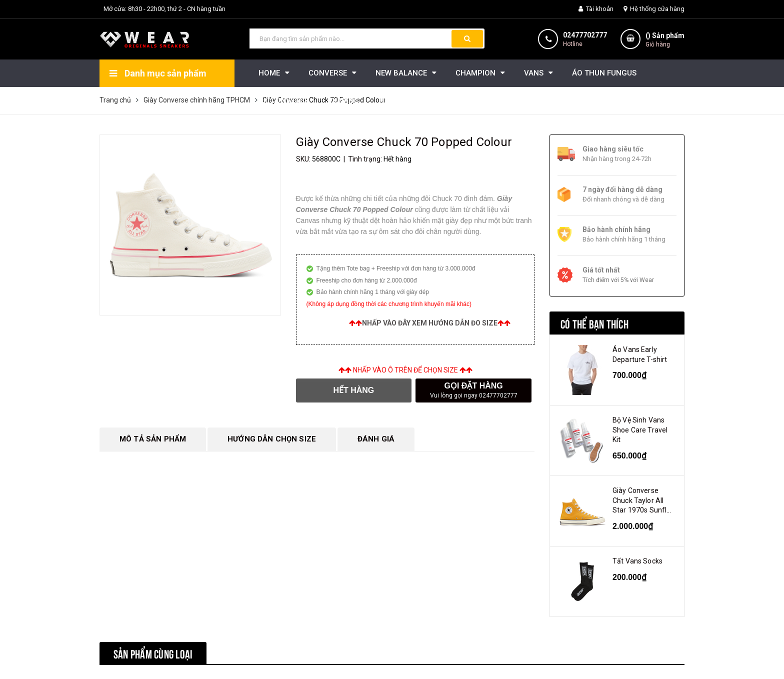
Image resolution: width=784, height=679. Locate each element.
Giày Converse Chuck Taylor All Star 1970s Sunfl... (642, 500)
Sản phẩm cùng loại (153, 653)
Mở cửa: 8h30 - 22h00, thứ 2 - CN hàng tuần (164, 9)
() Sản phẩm (665, 40)
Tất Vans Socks (637, 561)
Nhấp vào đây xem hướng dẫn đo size (430, 323)
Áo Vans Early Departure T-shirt (640, 354)
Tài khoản (596, 9)
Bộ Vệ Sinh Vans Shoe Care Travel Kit (640, 430)
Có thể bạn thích (594, 323)
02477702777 (585, 35)
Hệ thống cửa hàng (654, 9)
